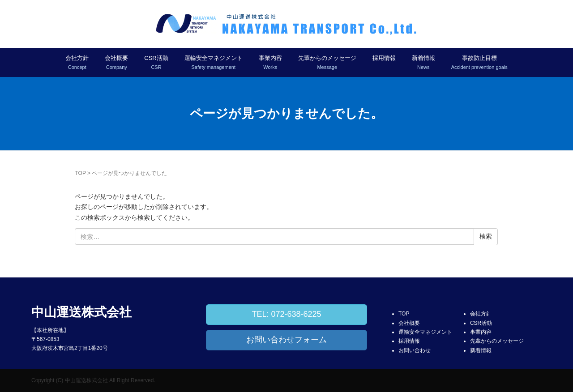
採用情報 (384, 58)
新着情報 (481, 350)
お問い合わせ (415, 350)
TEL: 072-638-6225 (286, 314)
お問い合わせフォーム (286, 340)
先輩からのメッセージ (497, 341)
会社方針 (481, 314)
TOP (80, 173)
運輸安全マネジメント (425, 332)
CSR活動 (481, 323)
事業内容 (481, 332)
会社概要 (409, 323)
